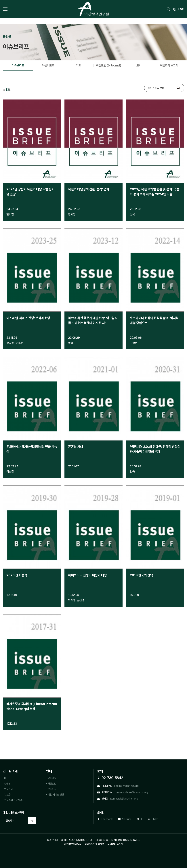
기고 (78, 65)
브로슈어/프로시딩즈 (14, 800)
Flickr (155, 819)
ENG (181, 9)
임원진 (7, 784)
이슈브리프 (18, 65)
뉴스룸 (7, 795)
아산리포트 (48, 65)
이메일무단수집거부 (94, 844)
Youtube (127, 819)
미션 (6, 778)
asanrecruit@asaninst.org (124, 799)
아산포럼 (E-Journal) (109, 65)
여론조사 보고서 (169, 65)
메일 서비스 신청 (56, 795)
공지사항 (52, 778)
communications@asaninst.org (131, 792)
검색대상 (144, 84)
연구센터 (8, 789)
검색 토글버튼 (168, 9)
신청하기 (10, 821)
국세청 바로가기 (115, 844)
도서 (139, 65)
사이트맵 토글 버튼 (5, 9)
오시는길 (52, 789)
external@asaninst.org (126, 786)
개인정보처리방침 (73, 844)
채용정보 (52, 784)
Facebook (107, 819)
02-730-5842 (112, 778)
